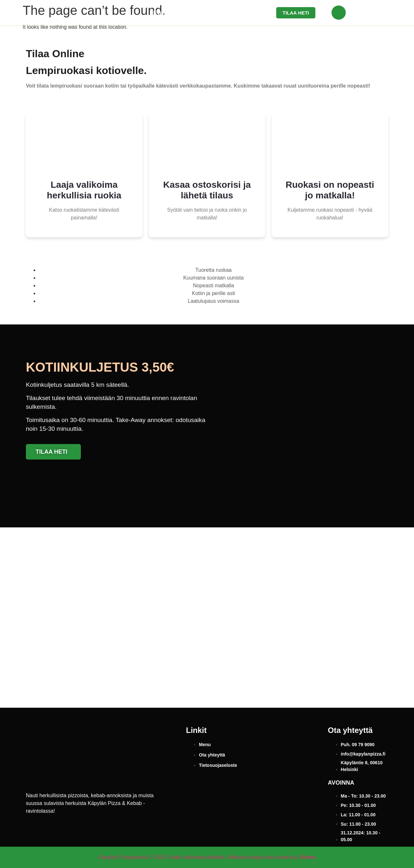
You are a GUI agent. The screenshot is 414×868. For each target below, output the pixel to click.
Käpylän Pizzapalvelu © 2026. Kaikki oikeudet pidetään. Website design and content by (207, 857)
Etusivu (165, 13)
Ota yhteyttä (235, 13)
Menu (196, 13)
